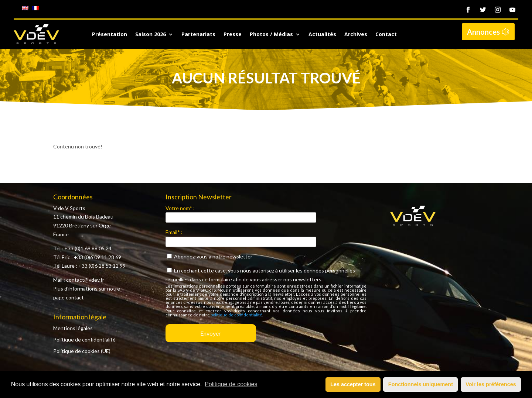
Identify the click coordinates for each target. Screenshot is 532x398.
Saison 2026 (151, 35)
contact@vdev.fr (85, 280)
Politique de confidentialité (84, 339)
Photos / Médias (271, 35)
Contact (386, 35)
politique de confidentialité (236, 315)
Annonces (483, 32)
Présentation (110, 35)
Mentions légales (73, 328)
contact (75, 297)
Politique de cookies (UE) (82, 351)
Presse (233, 35)
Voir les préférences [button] (491, 384)
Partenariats (198, 35)
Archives (356, 35)
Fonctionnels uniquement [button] (421, 384)
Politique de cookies (231, 384)
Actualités (322, 35)
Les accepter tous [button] (353, 384)
